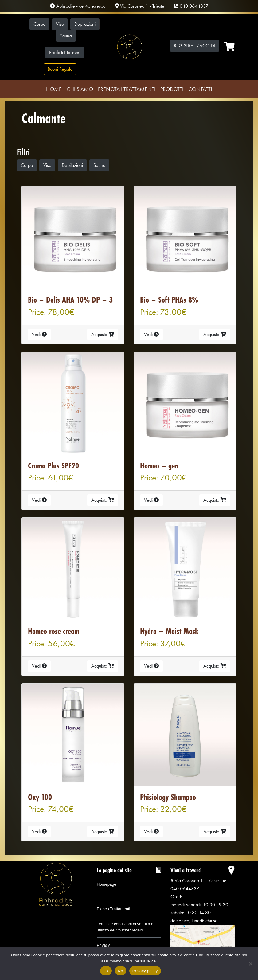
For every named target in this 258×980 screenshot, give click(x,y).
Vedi (39, 334)
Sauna (66, 36)
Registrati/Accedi (195, 46)
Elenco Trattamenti (113, 909)
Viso (60, 24)
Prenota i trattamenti (127, 89)
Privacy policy (145, 971)
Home (54, 89)
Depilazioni (85, 24)
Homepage (107, 884)
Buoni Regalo (60, 69)
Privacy (103, 945)
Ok (106, 971)
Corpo (39, 24)
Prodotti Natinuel (65, 52)
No (121, 971)
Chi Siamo (80, 89)
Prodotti (172, 89)
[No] (250, 964)
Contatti (200, 89)
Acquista (103, 334)
